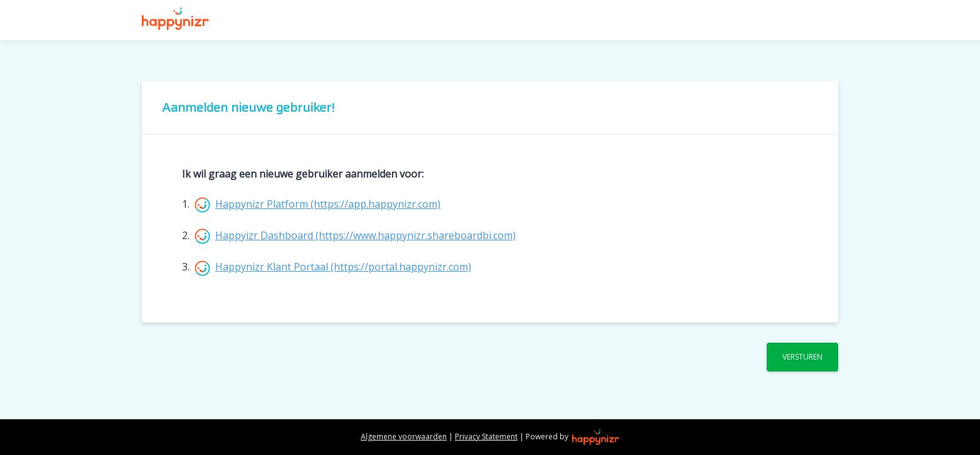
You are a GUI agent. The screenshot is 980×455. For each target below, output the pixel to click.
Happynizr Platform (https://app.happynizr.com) (328, 204)
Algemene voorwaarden (404, 436)
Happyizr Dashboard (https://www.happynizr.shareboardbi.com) (365, 235)
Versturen (802, 357)
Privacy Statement (486, 436)
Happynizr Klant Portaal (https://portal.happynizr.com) (343, 267)
